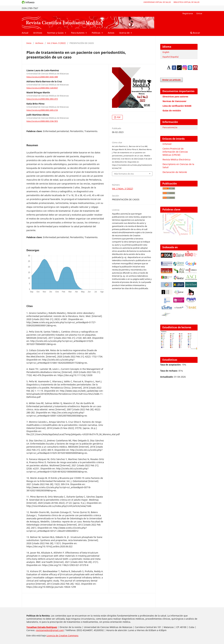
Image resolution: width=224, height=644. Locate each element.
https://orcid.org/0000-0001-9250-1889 (42, 77)
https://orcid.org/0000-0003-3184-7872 (42, 121)
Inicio (29, 43)
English (166, 52)
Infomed (167, 144)
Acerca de (125, 33)
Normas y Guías (56, 33)
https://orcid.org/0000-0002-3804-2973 (42, 99)
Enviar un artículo (171, 80)
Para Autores (78, 33)
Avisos (111, 33)
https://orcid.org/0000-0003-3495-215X (42, 110)
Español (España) (171, 57)
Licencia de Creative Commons (62, 636)
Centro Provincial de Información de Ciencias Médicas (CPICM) (175, 152)
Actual (25, 33)
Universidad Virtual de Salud (157, 2)
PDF (118, 117)
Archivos (38, 33)
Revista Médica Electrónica (176, 159)
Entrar (199, 13)
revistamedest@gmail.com (50, 630)
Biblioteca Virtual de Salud (187, 2)
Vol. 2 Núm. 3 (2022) (56, 43)
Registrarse (188, 13)
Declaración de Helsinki (175, 172)
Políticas (96, 33)
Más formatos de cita (124, 174)
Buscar (195, 33)
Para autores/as (170, 127)
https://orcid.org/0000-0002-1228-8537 (42, 88)
